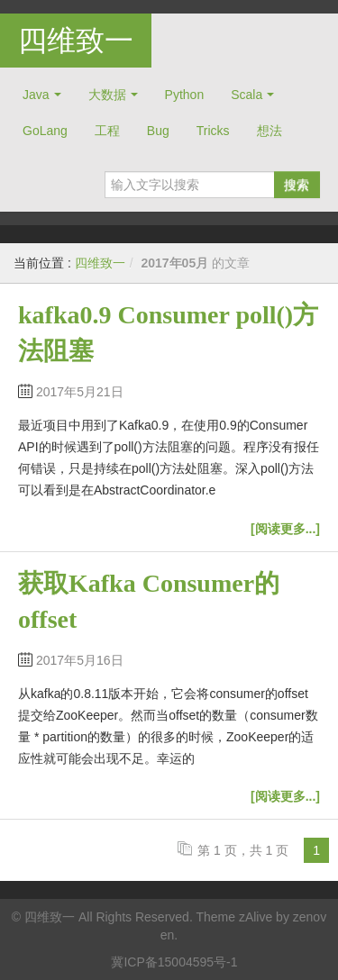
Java (36, 95)
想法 (269, 131)
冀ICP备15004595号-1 (174, 962)
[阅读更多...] (285, 529)
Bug (158, 131)
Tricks (213, 131)
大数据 (107, 95)
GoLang (45, 131)
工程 (107, 131)
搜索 (297, 185)
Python (185, 95)
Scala (247, 95)
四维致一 (76, 41)
